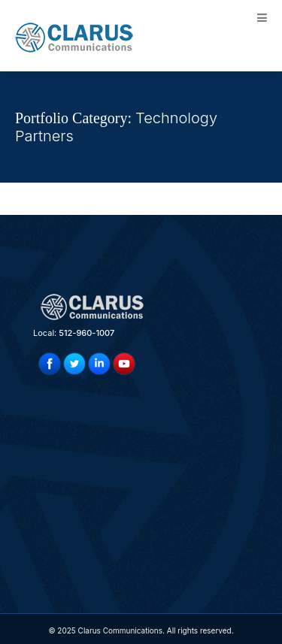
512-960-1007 (86, 333)
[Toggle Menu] (262, 18)
